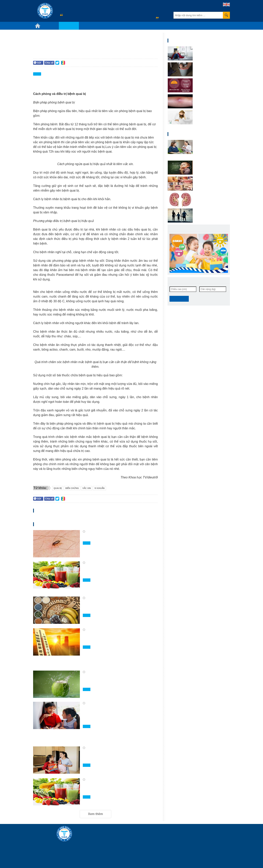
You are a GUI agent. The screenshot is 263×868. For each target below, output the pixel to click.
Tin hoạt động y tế (129, 26)
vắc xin (87, 488)
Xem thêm (95, 814)
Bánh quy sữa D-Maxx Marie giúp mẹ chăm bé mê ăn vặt (117, 756)
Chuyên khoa (69, 26)
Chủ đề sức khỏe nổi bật (97, 26)
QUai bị (58, 488)
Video (148, 26)
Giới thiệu (50, 26)
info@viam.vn (118, 862)
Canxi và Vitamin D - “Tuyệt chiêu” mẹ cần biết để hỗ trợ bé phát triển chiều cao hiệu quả (119, 715)
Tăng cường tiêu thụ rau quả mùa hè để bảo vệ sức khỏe (120, 788)
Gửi (37, 63)
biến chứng (72, 488)
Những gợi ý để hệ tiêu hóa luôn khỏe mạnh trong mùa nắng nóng (116, 638)
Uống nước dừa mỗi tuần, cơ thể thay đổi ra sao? (116, 681)
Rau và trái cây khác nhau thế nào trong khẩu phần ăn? (117, 571)
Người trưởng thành (147, 62)
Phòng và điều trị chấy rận (110, 537)
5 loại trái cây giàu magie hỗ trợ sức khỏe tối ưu (119, 606)
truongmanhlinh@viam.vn (188, 849)
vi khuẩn (99, 488)
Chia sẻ (49, 63)
